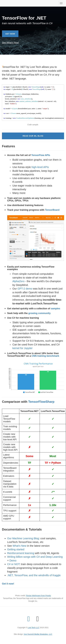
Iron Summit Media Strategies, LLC (38, 634)
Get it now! (8, 584)
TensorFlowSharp (41, 402)
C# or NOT (13, 564)
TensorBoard (52, 210)
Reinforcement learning (21, 553)
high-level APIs (40, 167)
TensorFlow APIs (41, 155)
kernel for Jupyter (22, 348)
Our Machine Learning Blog (23, 538)
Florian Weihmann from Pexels (38, 596)
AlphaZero (18, 281)
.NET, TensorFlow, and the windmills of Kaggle (34, 575)
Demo (13, 561)
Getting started (16, 549)
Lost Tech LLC (33, 628)
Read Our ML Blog (33, 136)
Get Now (10, 34)
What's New (19, 546)
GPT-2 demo (25, 289)
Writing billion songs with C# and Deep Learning (35, 557)
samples (55, 309)
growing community (39, 313)
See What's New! (10, 43)
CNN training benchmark (45, 356)
